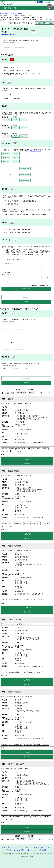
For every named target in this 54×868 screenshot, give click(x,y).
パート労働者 (8, 215)
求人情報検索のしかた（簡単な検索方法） (12, 14)
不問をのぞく (16, 99)
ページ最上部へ (50, 862)
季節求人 (19, 71)
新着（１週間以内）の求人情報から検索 (16, 233)
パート (27, 67)
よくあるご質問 (19, 850)
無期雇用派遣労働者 (10, 204)
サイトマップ (16, 847)
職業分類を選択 (25, 169)
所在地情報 (43, 850)
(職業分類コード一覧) (36, 151)
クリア (24, 119)
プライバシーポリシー (43, 847)
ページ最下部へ (50, 7)
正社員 (6, 201)
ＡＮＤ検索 (16, 260)
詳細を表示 (27, 464)
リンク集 (7, 847)
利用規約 (9, 850)
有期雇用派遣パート (22, 215)
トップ (3, 5)
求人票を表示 (27, 459)
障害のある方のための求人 (12, 74)
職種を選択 (6, 154)
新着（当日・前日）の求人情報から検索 (16, 230)
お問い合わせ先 (32, 850)
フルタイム (18, 67)
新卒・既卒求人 (8, 71)
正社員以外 (15, 201)
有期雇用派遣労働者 (28, 201)
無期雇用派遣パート (39, 215)
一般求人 (6, 68)
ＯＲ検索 (6, 260)
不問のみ (6, 99)
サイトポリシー (28, 847)
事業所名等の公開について (9, 34)
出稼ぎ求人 (29, 71)
